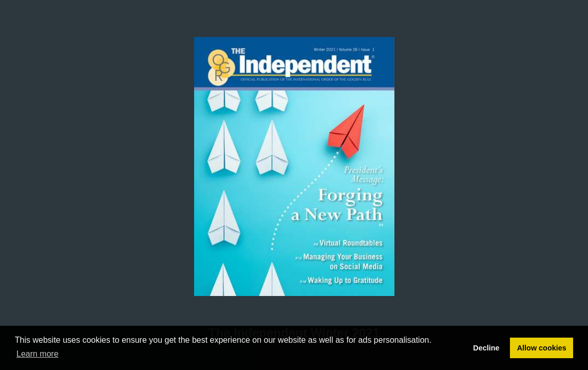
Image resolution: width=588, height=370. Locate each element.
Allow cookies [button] (542, 348)
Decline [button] (486, 348)
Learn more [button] (37, 354)
